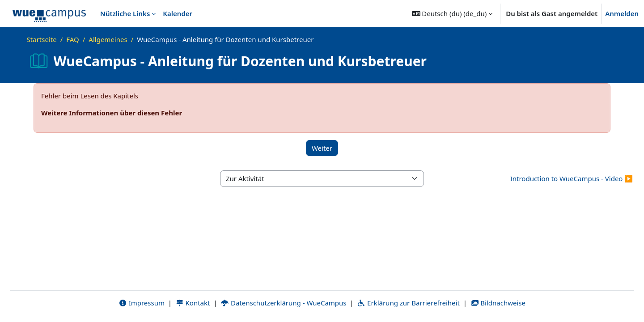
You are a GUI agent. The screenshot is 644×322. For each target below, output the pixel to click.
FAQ (73, 39)
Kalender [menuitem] (178, 13)
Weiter (322, 148)
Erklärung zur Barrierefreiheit (408, 303)
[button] (452, 13)
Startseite (42, 39)
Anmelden (622, 13)
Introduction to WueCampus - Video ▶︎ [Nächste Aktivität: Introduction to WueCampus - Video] (572, 178)
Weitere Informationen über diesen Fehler (112, 113)
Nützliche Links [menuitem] (125, 13)
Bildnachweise (498, 303)
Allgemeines (108, 39)
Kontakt (193, 303)
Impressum (142, 303)
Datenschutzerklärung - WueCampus (283, 303)
